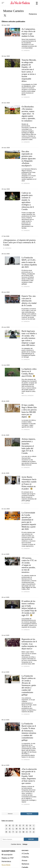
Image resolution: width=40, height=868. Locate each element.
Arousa (24, 860)
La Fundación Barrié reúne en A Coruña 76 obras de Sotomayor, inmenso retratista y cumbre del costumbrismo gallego (29, 732)
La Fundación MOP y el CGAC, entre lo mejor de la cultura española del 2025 (29, 262)
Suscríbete (6, 865)
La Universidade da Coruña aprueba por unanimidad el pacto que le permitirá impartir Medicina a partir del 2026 (29, 521)
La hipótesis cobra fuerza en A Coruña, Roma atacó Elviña (29, 372)
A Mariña (25, 857)
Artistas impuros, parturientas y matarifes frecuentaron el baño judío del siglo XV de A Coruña (29, 446)
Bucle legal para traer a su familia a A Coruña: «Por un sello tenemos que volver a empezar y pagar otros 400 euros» (29, 338)
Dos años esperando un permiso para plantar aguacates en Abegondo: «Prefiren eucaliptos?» (29, 158)
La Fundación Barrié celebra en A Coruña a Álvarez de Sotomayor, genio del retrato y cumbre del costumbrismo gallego (29, 685)
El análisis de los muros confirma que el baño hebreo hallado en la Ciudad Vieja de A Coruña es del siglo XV (29, 608)
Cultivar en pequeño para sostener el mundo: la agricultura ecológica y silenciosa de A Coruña (28, 201)
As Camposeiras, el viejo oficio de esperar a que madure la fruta (29, 33)
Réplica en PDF (8, 858)
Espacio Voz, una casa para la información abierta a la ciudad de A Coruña (29, 301)
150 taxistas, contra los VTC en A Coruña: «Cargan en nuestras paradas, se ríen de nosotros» (29, 565)
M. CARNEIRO (26, 430)
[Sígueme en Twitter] (5, 15)
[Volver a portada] (20, 3)
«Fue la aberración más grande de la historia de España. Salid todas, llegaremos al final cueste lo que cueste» (29, 776)
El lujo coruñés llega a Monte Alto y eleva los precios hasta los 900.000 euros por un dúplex (29, 411)
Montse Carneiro (28, 396)
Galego (25, 844)
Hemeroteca (6, 861)
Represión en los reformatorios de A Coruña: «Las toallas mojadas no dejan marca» (29, 644)
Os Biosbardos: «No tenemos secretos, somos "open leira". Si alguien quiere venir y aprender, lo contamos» (28, 114)
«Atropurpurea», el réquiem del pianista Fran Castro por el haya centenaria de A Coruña (19, 242)
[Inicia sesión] (36, 3)
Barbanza (25, 864)
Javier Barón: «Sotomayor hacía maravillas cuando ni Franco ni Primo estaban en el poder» (29, 483)
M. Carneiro (26, 50)
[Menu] (3, 3)
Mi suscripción (7, 855)
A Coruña (25, 854)
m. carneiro (26, 503)
